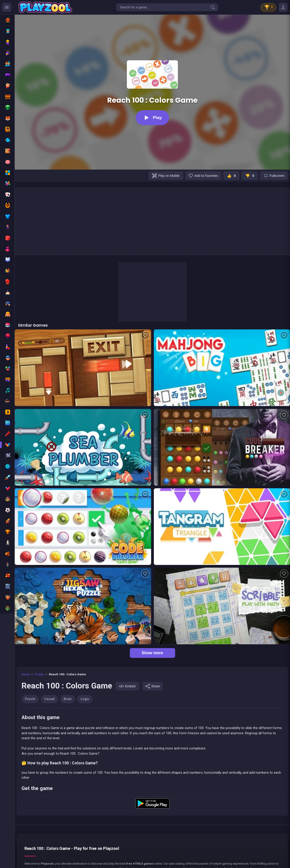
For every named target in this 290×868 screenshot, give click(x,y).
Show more (152, 653)
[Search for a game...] (167, 7)
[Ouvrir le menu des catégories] (7, 7)
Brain (68, 699)
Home (25, 674)
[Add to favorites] (203, 176)
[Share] (153, 686)
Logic (85, 699)
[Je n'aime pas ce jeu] (250, 176)
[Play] (152, 118)
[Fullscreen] (274, 176)
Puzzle (39, 674)
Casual (49, 699)
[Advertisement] (152, 221)
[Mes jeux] (283, 7)
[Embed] (127, 686)
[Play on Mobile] (166, 176)
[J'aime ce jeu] (231, 176)
